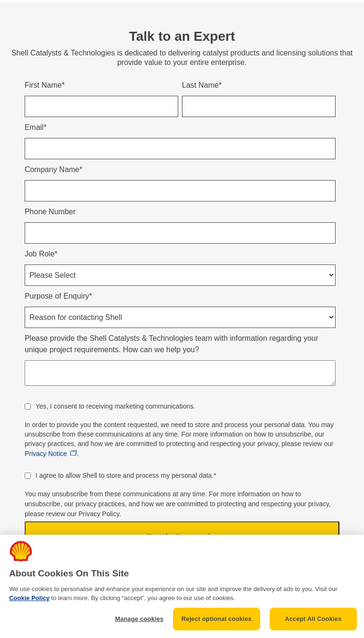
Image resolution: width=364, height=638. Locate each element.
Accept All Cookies (313, 619)
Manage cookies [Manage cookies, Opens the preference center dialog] (139, 619)
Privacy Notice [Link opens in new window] (46, 454)
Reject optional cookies (217, 619)
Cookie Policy (29, 598)
